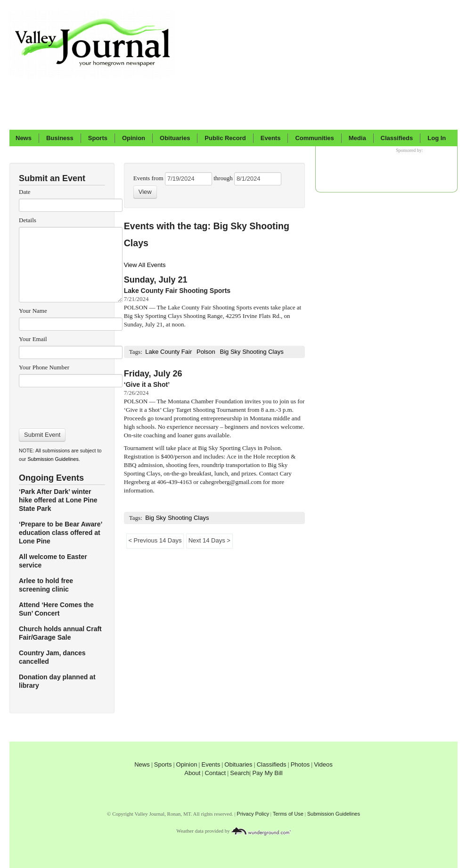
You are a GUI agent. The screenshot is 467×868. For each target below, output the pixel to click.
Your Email (33, 339)
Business (60, 138)
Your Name (33, 311)
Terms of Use (288, 814)
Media (357, 138)
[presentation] (70, 405)
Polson (206, 352)
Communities (314, 138)
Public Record (225, 138)
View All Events (145, 265)
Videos (323, 764)
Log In (437, 138)
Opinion (134, 138)
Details (28, 220)
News (24, 138)
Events (271, 138)
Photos (300, 764)
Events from (149, 178)
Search (240, 773)
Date (25, 192)
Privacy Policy (253, 814)
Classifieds (397, 138)
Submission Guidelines (53, 459)
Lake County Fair (168, 352)
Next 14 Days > (209, 540)
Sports (98, 138)
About (192, 773)
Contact (215, 773)
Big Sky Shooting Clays (252, 352)
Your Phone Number (44, 367)
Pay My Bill (267, 773)
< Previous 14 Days (155, 540)
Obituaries (175, 138)
